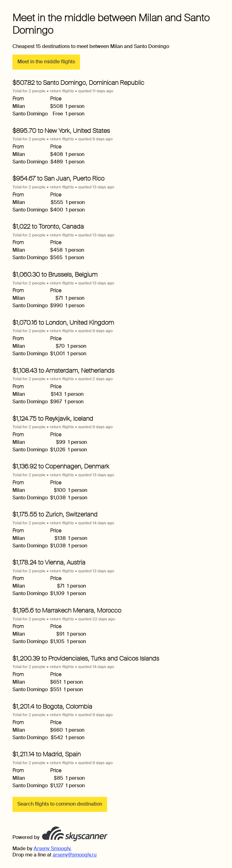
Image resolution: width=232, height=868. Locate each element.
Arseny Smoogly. (52, 849)
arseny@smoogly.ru (75, 855)
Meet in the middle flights (46, 62)
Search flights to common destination (60, 804)
